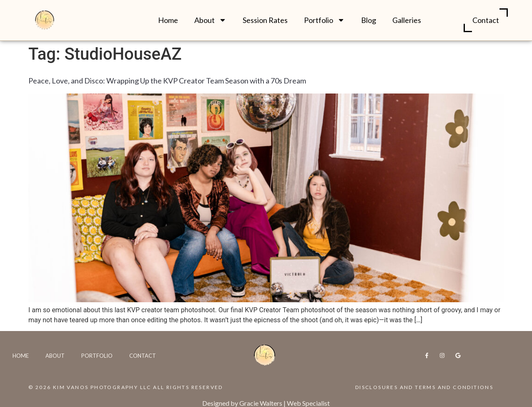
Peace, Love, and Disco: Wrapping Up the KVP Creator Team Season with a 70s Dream (167, 81)
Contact (486, 20)
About (210, 20)
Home (168, 20)
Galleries (407, 20)
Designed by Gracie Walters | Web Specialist (266, 403)
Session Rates (265, 20)
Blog (369, 20)
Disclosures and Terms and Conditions (424, 387)
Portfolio (324, 20)
